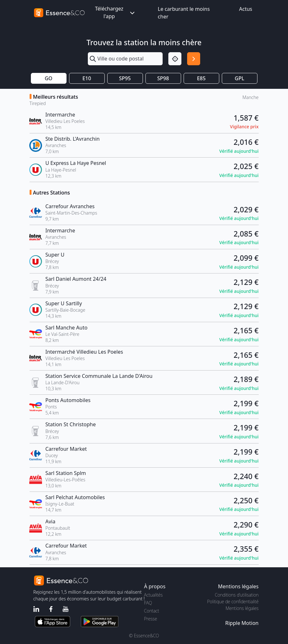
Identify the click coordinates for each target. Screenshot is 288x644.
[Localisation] (175, 59)
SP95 (125, 78)
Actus (246, 9)
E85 (201, 78)
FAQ (148, 603)
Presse (151, 619)
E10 (87, 78)
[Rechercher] (194, 59)
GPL (240, 78)
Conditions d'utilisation (237, 595)
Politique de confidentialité (233, 602)
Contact (152, 611)
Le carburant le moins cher (184, 13)
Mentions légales (242, 608)
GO (48, 78)
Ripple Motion (242, 623)
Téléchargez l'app (115, 12)
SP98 (163, 78)
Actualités (154, 595)
